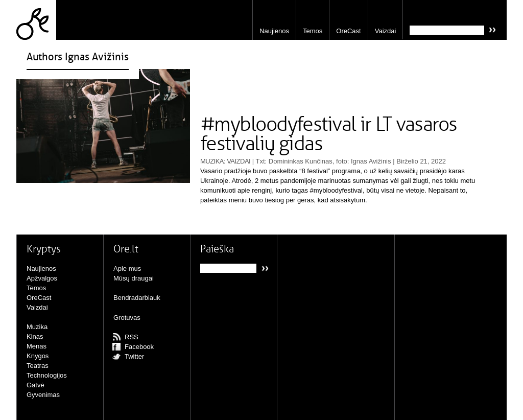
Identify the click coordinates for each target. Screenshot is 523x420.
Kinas (35, 336)
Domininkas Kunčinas (301, 161)
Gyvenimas (43, 395)
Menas (37, 346)
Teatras (38, 366)
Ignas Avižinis (371, 161)
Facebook (139, 347)
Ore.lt (36, 20)
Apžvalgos (42, 278)
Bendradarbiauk (137, 298)
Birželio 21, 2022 (421, 161)
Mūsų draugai (134, 278)
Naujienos (274, 31)
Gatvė (35, 385)
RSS (132, 337)
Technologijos (47, 375)
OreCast (348, 31)
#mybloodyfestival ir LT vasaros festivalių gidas (329, 134)
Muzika (212, 161)
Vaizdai (386, 31)
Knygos (38, 356)
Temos (313, 31)
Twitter (134, 356)
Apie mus (127, 269)
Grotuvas (127, 318)
